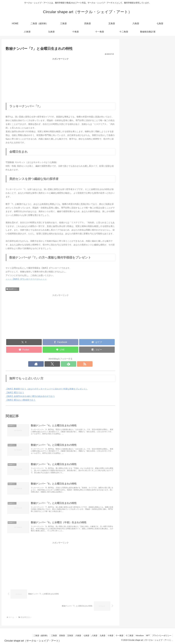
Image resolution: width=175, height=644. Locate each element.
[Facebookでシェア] (60, 342)
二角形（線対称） (134, 116)
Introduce (138, 636)
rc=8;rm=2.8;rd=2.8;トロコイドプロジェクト (146, 76)
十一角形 (130, 174)
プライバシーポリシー (161, 636)
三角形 (128, 122)
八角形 (128, 154)
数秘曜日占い (12, 289)
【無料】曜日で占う (15, 392)
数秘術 (128, 103)
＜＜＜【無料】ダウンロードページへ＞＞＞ (26, 279)
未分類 (128, 193)
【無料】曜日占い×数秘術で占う (21, 400)
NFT (147, 636)
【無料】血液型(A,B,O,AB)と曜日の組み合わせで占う (30, 396)
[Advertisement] (60, 80)
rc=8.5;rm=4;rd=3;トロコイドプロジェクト (145, 70)
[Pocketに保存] (24, 350)
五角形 (128, 135)
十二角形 (130, 180)
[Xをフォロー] (57, 364)
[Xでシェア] (24, 342)
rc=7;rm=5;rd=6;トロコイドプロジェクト (144, 57)
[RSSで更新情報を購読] (70, 364)
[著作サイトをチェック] (51, 364)
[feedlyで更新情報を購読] (64, 364)
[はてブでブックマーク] (97, 342)
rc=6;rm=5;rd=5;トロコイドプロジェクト (144, 83)
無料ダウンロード (134, 109)
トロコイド (131, 186)
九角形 (128, 161)
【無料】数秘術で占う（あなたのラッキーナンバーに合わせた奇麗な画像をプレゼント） (47, 389)
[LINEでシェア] (60, 350)
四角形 (128, 129)
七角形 (128, 148)
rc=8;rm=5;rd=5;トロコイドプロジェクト (144, 64)
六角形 (128, 141)
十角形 (128, 167)
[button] (97, 350)
